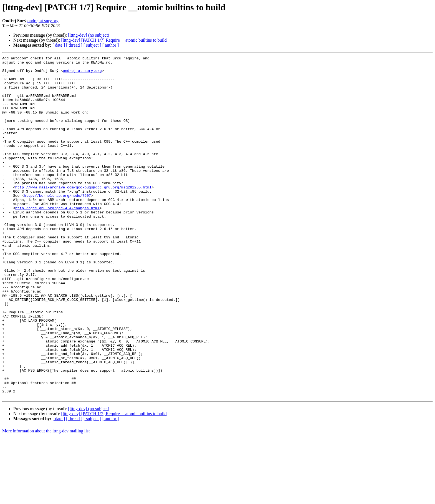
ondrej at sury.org (43, 21)
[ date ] (59, 45)
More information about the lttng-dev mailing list (46, 499)
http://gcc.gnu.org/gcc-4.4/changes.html (57, 239)
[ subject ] (92, 45)
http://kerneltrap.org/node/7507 (57, 224)
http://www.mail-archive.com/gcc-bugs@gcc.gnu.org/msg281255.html (83, 214)
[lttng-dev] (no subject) (88, 35)
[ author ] (111, 45)
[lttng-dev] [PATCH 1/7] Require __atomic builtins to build (114, 40)
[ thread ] (74, 45)
